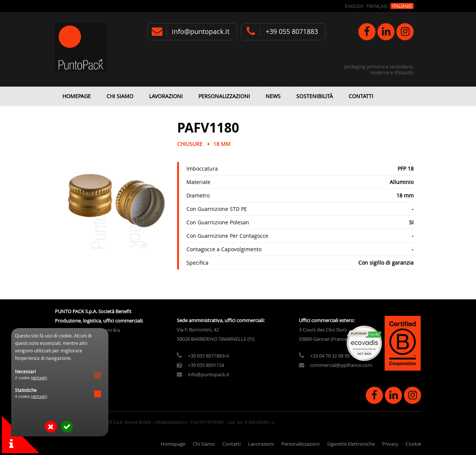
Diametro (198, 195)
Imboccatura (202, 169)
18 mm (222, 144)
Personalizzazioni (224, 96)
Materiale (198, 182)
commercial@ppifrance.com (341, 365)
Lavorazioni (166, 96)
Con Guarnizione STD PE (217, 209)
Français (377, 6)
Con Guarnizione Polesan (218, 222)
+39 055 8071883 (292, 32)
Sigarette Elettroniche (351, 444)
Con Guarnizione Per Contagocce (227, 236)
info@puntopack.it (201, 32)
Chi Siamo (120, 96)
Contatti (361, 96)
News (273, 96)
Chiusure (190, 144)
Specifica (197, 263)
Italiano (402, 6)
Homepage (77, 96)
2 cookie (31, 378)
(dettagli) (39, 378)
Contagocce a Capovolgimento (224, 249)
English (354, 6)
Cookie (413, 444)
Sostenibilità (315, 96)
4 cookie (31, 397)
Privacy (390, 444)
